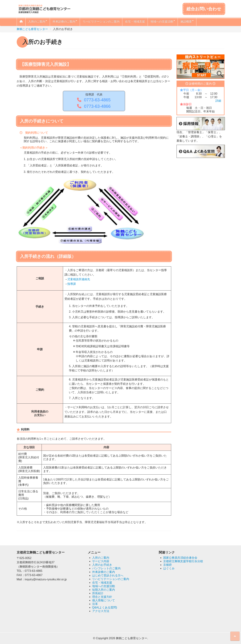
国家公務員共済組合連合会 (180, 558)
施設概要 (187, 21)
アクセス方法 (101, 611)
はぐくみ (169, 568)
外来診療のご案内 (65, 21)
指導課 (72, 284)
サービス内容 (101, 561)
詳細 (218, 101)
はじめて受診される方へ (108, 575)
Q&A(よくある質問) (105, 607)
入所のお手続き (102, 565)
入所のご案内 (38, 21)
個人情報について (104, 600)
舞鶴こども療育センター (32, 29)
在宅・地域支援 (135, 21)
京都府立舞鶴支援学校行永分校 (183, 561)
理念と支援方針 (102, 597)
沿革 (95, 604)
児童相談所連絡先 (79, 279)
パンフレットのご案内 (106, 568)
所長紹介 (98, 593)
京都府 (167, 565)
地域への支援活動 (163, 21)
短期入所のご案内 (104, 590)
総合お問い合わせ (204, 9)
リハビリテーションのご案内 (101, 21)
